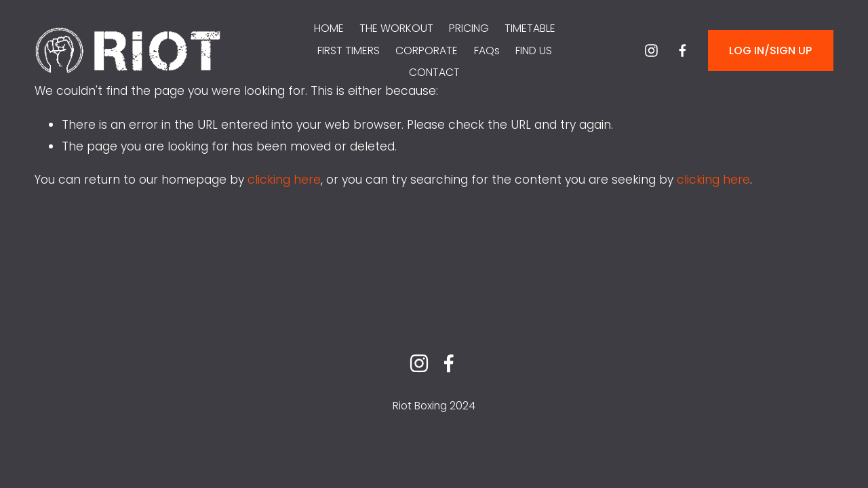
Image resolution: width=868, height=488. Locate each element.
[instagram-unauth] (651, 50)
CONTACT (434, 72)
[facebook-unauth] (683, 50)
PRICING (469, 28)
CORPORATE (427, 50)
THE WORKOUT (396, 28)
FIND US (534, 50)
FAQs (487, 50)
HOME (329, 28)
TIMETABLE (530, 28)
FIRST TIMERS (349, 50)
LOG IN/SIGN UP (770, 50)
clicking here (284, 180)
